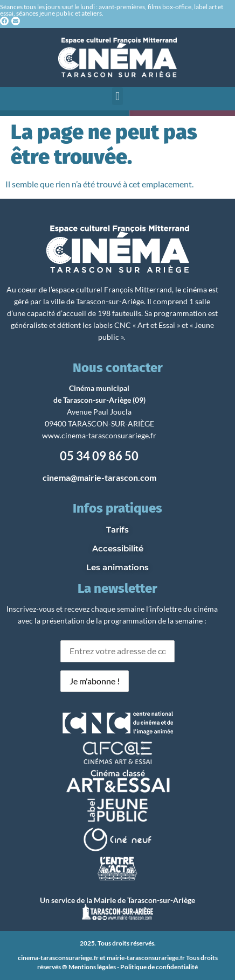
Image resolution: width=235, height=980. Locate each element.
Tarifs (118, 530)
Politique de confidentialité (159, 967)
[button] (117, 96)
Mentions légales (92, 967)
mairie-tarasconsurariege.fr (146, 958)
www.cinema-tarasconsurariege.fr (99, 435)
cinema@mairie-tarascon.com (99, 477)
